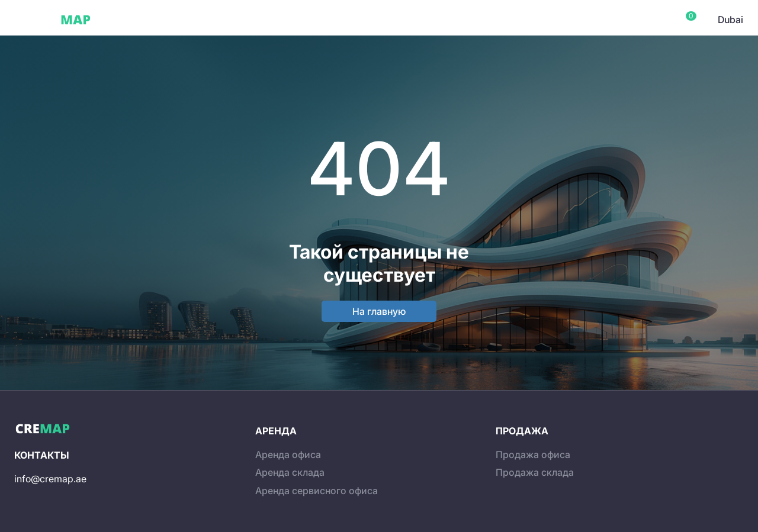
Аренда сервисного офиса (317, 491)
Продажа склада (535, 472)
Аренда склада (290, 472)
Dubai (123, 20)
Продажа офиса (533, 454)
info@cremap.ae (50, 479)
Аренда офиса (288, 454)
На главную (379, 311)
